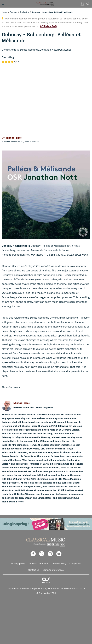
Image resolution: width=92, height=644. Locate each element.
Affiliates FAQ (48, 26)
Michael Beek (22, 403)
